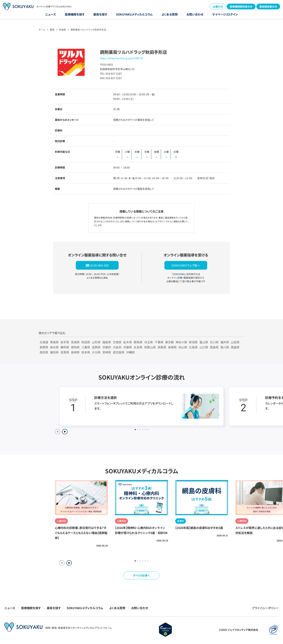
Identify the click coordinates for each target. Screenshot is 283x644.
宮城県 (75, 342)
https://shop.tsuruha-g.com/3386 (120, 58)
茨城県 (117, 342)
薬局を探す (100, 14)
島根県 (172, 347)
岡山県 (183, 347)
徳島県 (214, 347)
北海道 (44, 342)
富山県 (204, 342)
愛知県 (75, 347)
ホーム (42, 30)
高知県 (44, 352)
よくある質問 (170, 14)
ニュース (51, 14)
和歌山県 (150, 347)
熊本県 (86, 352)
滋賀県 (96, 347)
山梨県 (235, 342)
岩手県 (65, 342)
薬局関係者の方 (268, 7)
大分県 (96, 352)
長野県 (44, 347)
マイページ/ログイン (225, 14)
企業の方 (218, 7)
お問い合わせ (195, 14)
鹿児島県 (119, 352)
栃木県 (128, 342)
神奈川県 (181, 342)
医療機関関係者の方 (241, 7)
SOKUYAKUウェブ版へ (186, 265)
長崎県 (75, 352)
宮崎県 (107, 352)
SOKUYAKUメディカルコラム (134, 14)
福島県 (107, 342)
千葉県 (159, 342)
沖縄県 (130, 352)
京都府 (107, 347)
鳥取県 (162, 347)
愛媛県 (235, 347)
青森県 (54, 342)
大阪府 (117, 347)
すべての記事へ (142, 575)
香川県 (225, 347)
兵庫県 (128, 347)
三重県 (86, 347)
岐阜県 (54, 347)
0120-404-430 (99, 265)
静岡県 (65, 347)
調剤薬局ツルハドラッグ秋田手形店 (88, 30)
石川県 (214, 342)
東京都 (169, 342)
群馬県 (138, 342)
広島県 (193, 347)
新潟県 (193, 342)
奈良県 (138, 347)
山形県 (96, 342)
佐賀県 (65, 352)
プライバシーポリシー (265, 608)
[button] (69, 563)
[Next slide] (65, 432)
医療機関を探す (75, 14)
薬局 (52, 30)
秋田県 (63, 30)
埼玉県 (149, 342)
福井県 (225, 342)
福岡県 (54, 352)
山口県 (204, 347)
